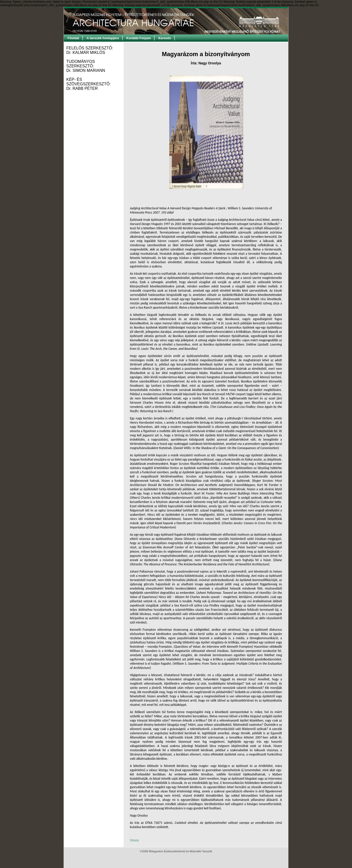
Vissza (134, 840)
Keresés (165, 38)
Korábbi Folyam (139, 38)
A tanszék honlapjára (103, 38)
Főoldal (73, 38)
